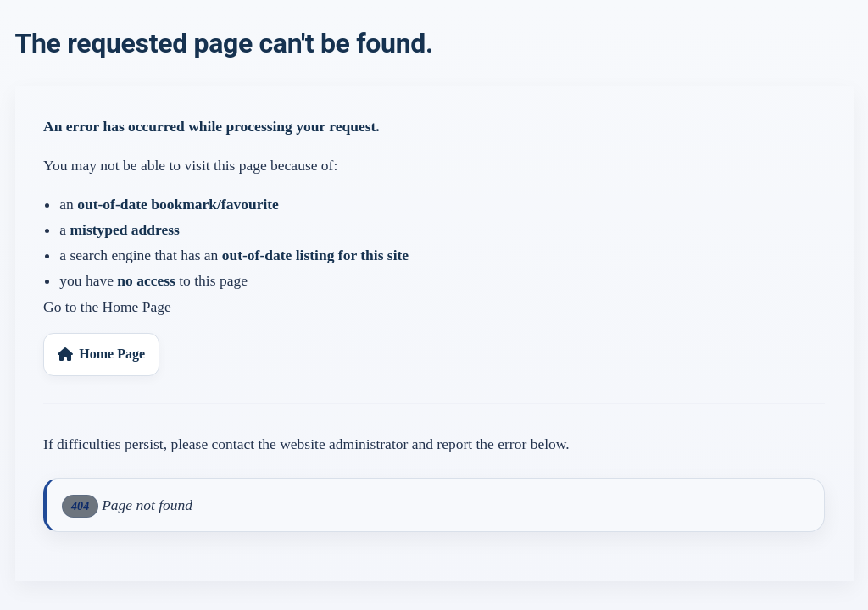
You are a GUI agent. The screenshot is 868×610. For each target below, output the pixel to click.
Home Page (101, 354)
